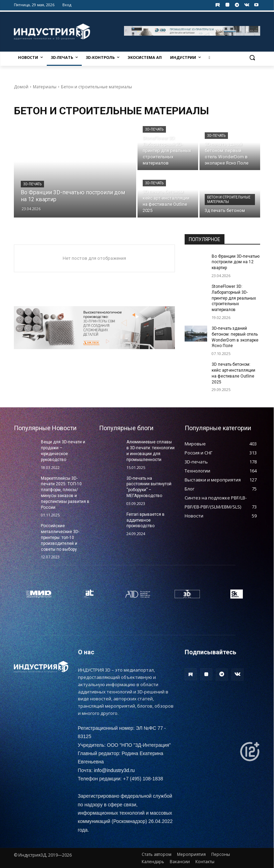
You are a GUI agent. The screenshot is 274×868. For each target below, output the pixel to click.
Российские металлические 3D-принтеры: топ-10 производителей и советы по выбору (60, 537)
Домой (21, 87)
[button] (252, 58)
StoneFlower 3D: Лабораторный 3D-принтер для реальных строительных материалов (234, 298)
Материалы (45, 87)
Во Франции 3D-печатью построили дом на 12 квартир (236, 262)
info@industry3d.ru (114, 770)
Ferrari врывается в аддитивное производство (145, 520)
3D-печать (32, 184)
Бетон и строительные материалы (229, 200)
